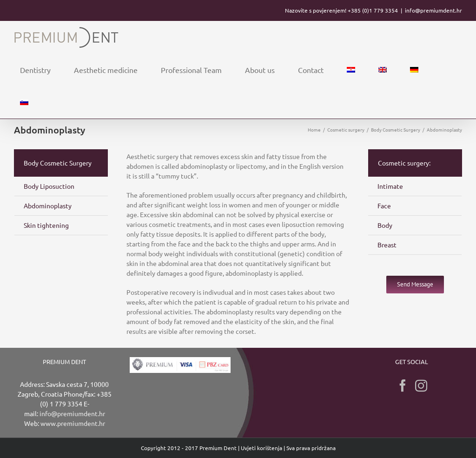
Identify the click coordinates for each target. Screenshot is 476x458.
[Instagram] (421, 385)
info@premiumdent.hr (433, 10)
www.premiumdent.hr (73, 423)
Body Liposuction (49, 186)
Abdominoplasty (48, 206)
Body (385, 225)
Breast (387, 245)
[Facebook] (403, 385)
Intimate (390, 186)
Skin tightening (46, 225)
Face (384, 206)
